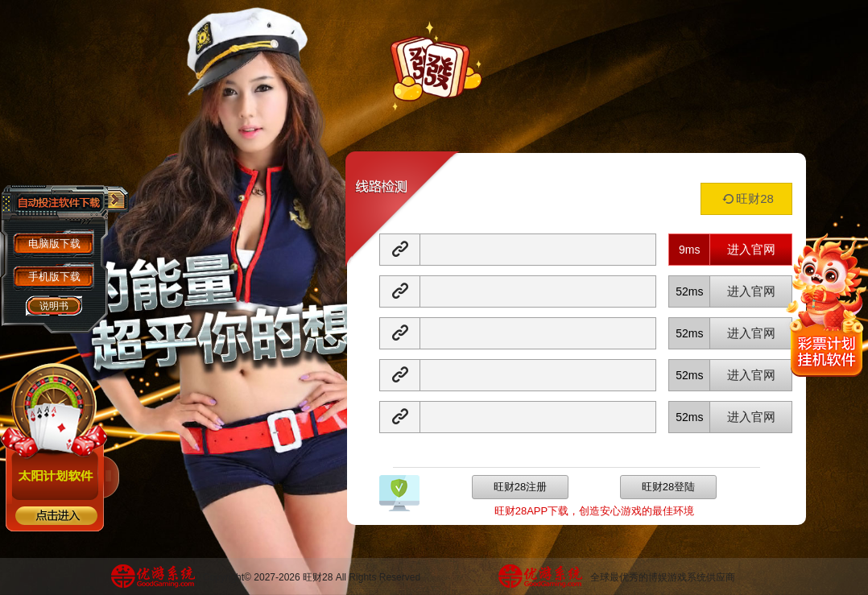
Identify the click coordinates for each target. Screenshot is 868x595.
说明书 (54, 306)
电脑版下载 (54, 244)
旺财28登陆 (668, 487)
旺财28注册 (520, 487)
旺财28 (746, 198)
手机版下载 (54, 277)
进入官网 (751, 249)
